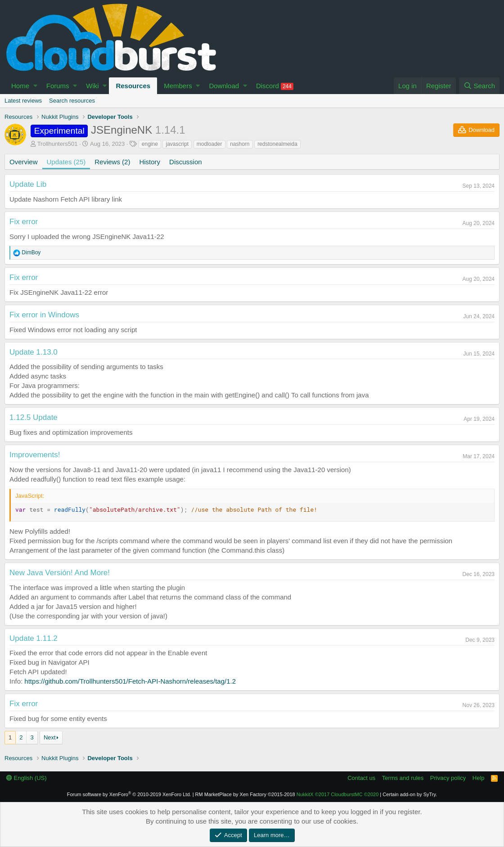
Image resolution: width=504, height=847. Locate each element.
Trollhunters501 (58, 144)
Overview (24, 162)
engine (150, 144)
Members (178, 86)
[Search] (479, 86)
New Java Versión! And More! (60, 573)
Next (50, 737)
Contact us (361, 778)
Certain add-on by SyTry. (410, 794)
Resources (133, 86)
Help (479, 778)
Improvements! (35, 455)
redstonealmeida (277, 144)
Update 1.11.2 (34, 638)
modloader (209, 144)
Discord (275, 86)
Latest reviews (23, 101)
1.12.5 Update (34, 417)
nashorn (240, 144)
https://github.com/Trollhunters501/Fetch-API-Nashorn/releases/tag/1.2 (130, 681)
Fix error (24, 222)
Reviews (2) (112, 162)
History (150, 162)
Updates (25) (66, 162)
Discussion (186, 162)
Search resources (72, 101)
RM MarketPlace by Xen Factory (245, 794)
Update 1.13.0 (34, 352)
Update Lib (28, 184)
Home (20, 86)
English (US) (27, 778)
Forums (58, 86)
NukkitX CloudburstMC (338, 794)
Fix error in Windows (44, 315)
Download (224, 86)
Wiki (92, 86)
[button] (35, 86)
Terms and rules (403, 778)
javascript (177, 144)
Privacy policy (448, 778)
